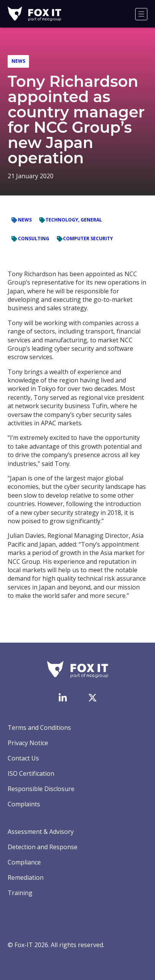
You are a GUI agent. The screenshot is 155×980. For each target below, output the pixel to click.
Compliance (24, 862)
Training (20, 893)
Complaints (24, 804)
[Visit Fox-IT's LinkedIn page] (63, 697)
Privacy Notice (28, 743)
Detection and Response (43, 847)
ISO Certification (31, 773)
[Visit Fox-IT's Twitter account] (92, 698)
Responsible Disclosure (41, 789)
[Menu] (141, 14)
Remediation (26, 877)
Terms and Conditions (39, 728)
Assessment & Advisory (41, 832)
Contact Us (23, 758)
